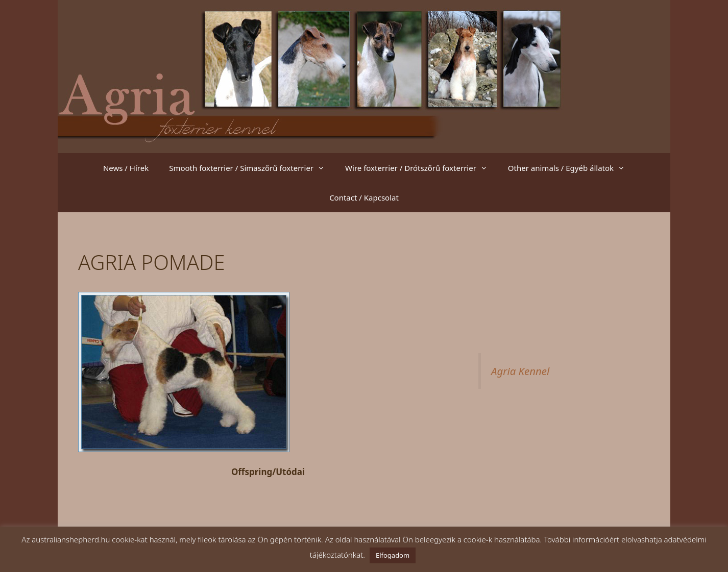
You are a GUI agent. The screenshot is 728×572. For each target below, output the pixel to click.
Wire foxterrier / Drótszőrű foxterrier (421, 168)
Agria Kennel (520, 371)
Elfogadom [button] (393, 555)
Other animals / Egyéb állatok (572, 168)
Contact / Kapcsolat (364, 197)
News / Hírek (126, 168)
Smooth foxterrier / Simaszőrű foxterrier (252, 168)
